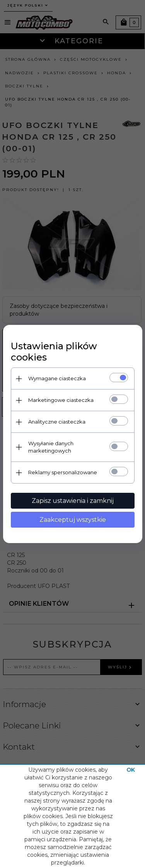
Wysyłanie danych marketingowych (51, 447)
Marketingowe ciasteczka (61, 400)
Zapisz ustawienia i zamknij (73, 501)
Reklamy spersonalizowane (63, 472)
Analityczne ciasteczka (57, 422)
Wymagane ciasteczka (57, 378)
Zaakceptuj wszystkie (73, 520)
